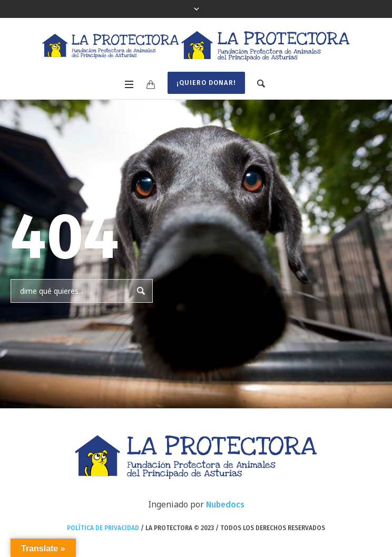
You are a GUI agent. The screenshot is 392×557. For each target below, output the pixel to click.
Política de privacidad (103, 528)
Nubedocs (225, 505)
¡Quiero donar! (206, 83)
